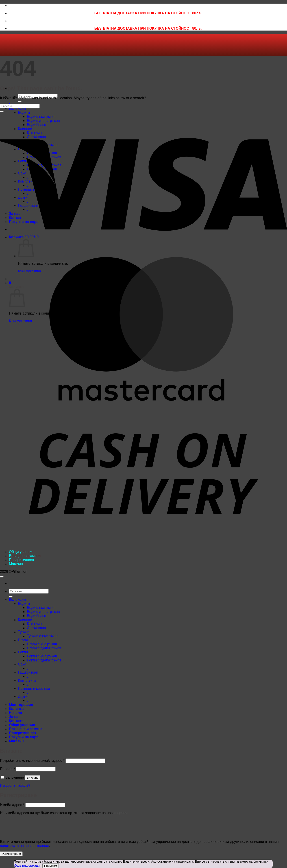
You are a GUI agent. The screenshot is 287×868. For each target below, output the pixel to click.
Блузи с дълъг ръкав (44, 648)
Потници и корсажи (34, 688)
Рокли (23, 652)
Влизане (33, 778)
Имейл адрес (12, 805)
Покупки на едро (24, 737)
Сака (22, 664)
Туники (24, 632)
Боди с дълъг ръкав (43, 612)
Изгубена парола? (15, 785)
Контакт (16, 721)
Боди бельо (37, 616)
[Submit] (20, 102)
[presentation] (31, 826)
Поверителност (22, 560)
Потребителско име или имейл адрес (32, 761)
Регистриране (11, 854)
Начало (15, 713)
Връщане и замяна (25, 556)
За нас (15, 717)
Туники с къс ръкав (43, 636)
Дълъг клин (36, 628)
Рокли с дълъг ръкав (44, 660)
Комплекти (27, 680)
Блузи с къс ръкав (42, 644)
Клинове (25, 620)
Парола (8, 769)
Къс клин (34, 624)
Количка (16, 709)
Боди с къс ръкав (41, 608)
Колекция (17, 109)
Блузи (23, 640)
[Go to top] (2, 577)
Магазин (16, 564)
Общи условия (21, 552)
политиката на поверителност (25, 846)
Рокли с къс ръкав (42, 656)
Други (23, 697)
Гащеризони (28, 672)
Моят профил (21, 705)
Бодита (24, 604)
